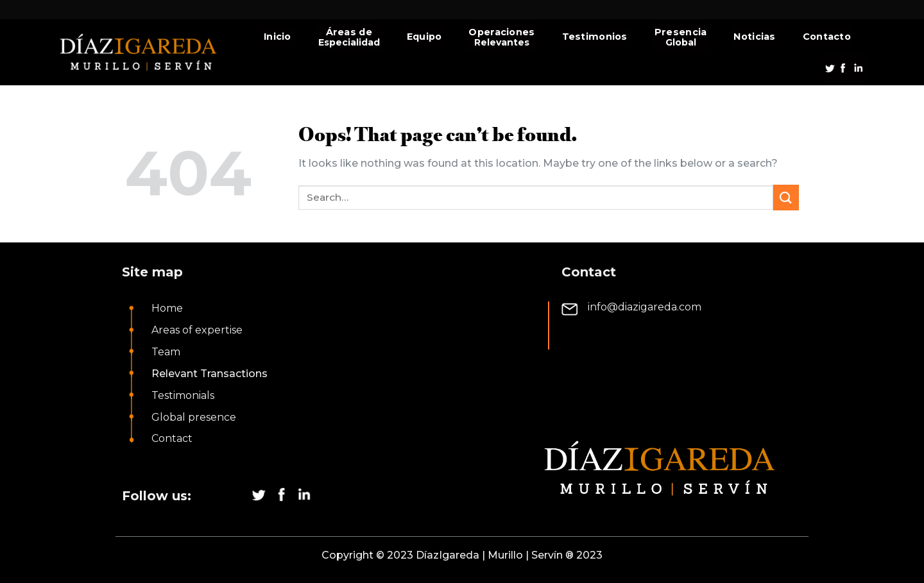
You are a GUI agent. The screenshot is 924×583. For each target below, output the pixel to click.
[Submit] (786, 197)
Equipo (424, 37)
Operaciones (501, 32)
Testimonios (595, 37)
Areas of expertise (197, 330)
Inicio (278, 37)
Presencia (681, 32)
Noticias (754, 37)
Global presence (194, 417)
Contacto (827, 37)
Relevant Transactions (210, 374)
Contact (172, 438)
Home (167, 308)
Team (166, 352)
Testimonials (183, 395)
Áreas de (349, 32)
